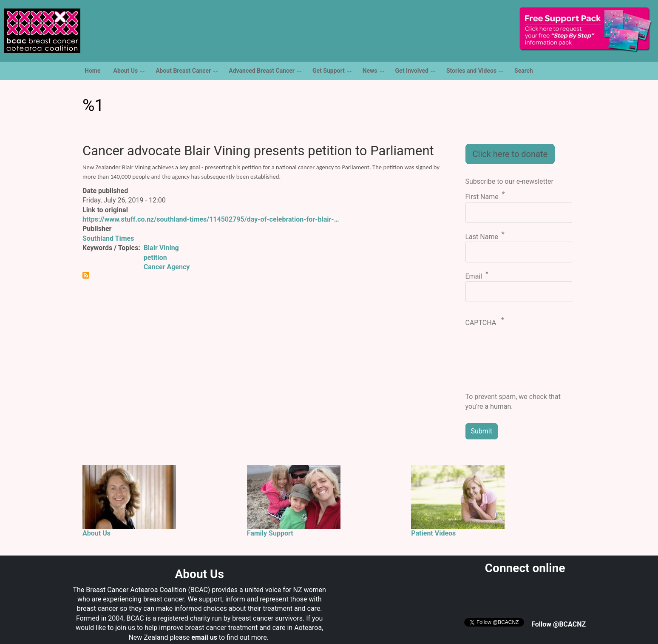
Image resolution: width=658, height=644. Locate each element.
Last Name (482, 237)
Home (92, 71)
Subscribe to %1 (86, 275)
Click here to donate (510, 154)
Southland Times (108, 238)
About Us (125, 71)
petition (155, 258)
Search (524, 71)
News (370, 71)
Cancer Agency (167, 267)
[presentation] (500, 362)
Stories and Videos (471, 71)
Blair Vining (161, 248)
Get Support (329, 71)
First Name (482, 197)
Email (474, 276)
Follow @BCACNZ (559, 624)
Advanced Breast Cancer (262, 71)
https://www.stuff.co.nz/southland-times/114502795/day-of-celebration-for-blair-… (211, 219)
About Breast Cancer (183, 71)
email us (204, 637)
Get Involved (412, 71)
